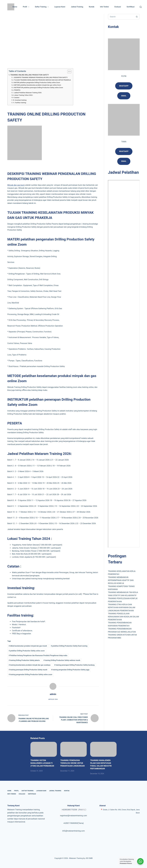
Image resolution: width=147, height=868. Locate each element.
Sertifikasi (131, 7)
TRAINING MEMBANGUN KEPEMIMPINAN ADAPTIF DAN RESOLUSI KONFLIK (121, 580)
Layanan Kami (60, 7)
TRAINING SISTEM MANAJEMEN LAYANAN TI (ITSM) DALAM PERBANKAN (42, 763)
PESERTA (17, 90)
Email (124, 161)
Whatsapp (124, 86)
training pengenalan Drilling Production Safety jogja (70, 670)
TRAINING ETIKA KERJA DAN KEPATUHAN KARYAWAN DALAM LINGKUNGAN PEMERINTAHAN (122, 608)
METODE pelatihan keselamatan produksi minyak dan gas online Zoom (37, 85)
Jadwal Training (77, 7)
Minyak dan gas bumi (16, 185)
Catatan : (17, 98)
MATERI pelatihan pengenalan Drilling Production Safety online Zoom (37, 83)
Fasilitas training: (21, 103)
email (124, 96)
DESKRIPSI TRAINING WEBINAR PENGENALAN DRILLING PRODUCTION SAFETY (41, 77)
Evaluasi (118, 7)
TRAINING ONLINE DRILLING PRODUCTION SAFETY (30, 75)
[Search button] (137, 17)
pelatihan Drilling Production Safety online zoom (27, 651)
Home (15, 7)
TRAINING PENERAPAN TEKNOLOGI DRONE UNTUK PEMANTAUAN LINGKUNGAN (72, 763)
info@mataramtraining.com (73, 831)
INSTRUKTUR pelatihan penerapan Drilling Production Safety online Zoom (38, 88)
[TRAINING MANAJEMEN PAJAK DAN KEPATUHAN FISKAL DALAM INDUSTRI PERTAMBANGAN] (103, 749)
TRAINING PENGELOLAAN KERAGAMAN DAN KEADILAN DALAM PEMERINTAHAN (123, 617)
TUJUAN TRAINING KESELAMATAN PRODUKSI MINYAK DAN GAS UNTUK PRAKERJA (42, 80)
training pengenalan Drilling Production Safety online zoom (30, 675)
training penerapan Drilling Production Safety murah (28, 670)
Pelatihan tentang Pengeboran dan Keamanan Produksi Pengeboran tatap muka (38, 655)
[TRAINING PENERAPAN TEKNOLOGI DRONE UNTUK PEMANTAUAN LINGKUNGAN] (73, 749)
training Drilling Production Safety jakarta (24, 660)
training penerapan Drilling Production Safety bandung (74, 665)
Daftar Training (42, 7)
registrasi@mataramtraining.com (73, 816)
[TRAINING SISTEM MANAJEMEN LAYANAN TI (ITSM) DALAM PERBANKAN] (44, 749)
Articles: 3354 (53, 699)
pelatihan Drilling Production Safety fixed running (69, 646)
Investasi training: (21, 100)
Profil (26, 7)
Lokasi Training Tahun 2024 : (24, 95)
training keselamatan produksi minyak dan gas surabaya (30, 665)
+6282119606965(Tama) (73, 823)
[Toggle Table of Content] (68, 72)
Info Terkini (104, 7)
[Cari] (141, 7)
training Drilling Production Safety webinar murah (62, 660)
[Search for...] (121, 17)
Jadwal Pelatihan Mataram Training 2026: (28, 93)
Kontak (92, 7)
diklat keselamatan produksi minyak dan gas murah (28, 646)
